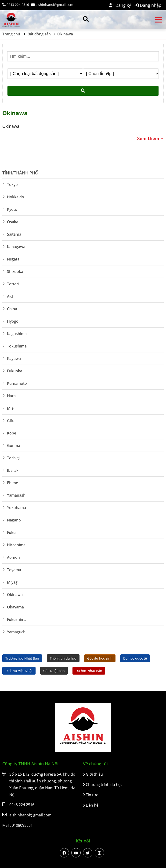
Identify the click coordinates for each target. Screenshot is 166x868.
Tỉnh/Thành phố (20, 173)
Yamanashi (17, 495)
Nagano (14, 520)
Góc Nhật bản (54, 671)
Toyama (14, 570)
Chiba (12, 309)
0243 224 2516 (16, 5)
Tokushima (17, 346)
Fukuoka (15, 371)
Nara (11, 396)
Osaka (13, 222)
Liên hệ (91, 805)
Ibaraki (13, 470)
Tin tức (90, 795)
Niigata (13, 259)
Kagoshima (17, 334)
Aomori (14, 557)
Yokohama (16, 508)
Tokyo (12, 185)
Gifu (11, 421)
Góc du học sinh (100, 658)
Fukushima (17, 619)
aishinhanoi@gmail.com (52, 5)
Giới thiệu (93, 774)
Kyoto (12, 209)
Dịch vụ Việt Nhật (19, 671)
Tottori (13, 284)
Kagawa (14, 359)
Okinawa (15, 595)
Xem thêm (150, 138)
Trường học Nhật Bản (22, 658)
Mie (10, 408)
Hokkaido (16, 197)
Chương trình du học (103, 785)
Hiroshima (16, 545)
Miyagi (13, 582)
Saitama (14, 234)
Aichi (11, 296)
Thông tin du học (63, 658)
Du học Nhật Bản (89, 671)
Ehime (13, 483)
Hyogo (13, 321)
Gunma (14, 445)
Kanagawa (16, 247)
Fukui (12, 532)
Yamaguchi (17, 632)
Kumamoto (17, 383)
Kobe (12, 433)
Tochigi (13, 458)
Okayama (15, 607)
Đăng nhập (148, 5)
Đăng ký (120, 5)
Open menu (159, 20)
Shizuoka (15, 272)
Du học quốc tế (135, 658)
